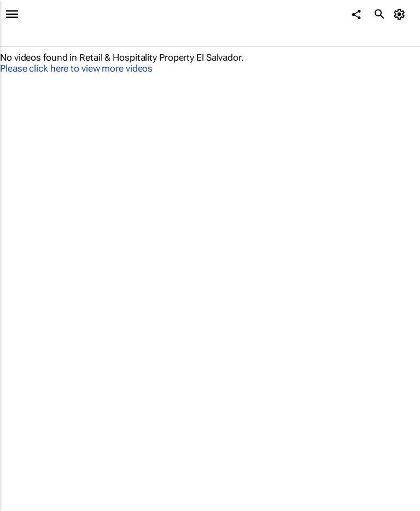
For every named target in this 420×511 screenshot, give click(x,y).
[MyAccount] (401, 14)
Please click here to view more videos (76, 68)
